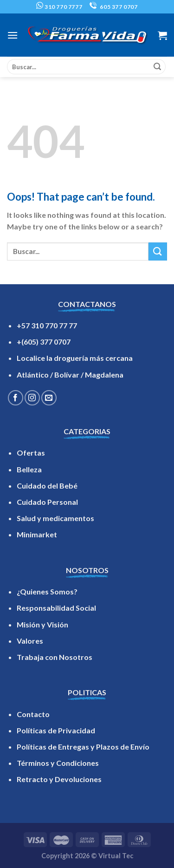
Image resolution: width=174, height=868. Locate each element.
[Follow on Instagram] (32, 398)
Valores (30, 641)
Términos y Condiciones (58, 763)
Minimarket (37, 534)
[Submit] (157, 67)
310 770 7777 (59, 7)
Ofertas (31, 453)
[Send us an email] (49, 398)
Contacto (33, 714)
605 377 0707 (114, 7)
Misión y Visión (42, 624)
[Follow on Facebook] (16, 398)
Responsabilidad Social (56, 608)
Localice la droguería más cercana (75, 358)
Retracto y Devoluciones (59, 779)
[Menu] (13, 35)
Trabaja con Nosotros (55, 657)
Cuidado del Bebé (47, 486)
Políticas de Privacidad (56, 730)
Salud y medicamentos (55, 518)
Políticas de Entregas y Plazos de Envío (83, 747)
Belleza (29, 469)
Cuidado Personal (47, 502)
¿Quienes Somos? (47, 591)
